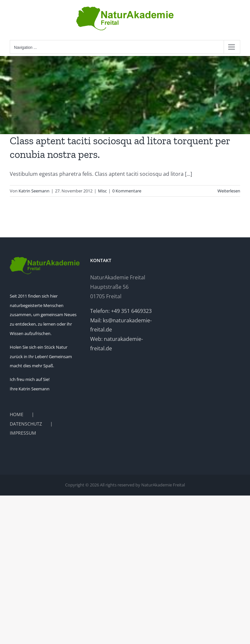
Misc (102, 191)
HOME (17, 414)
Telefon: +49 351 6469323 (121, 311)
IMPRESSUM (23, 433)
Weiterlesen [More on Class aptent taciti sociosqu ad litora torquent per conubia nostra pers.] (229, 191)
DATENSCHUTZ (26, 424)
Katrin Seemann (34, 191)
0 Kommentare (127, 191)
